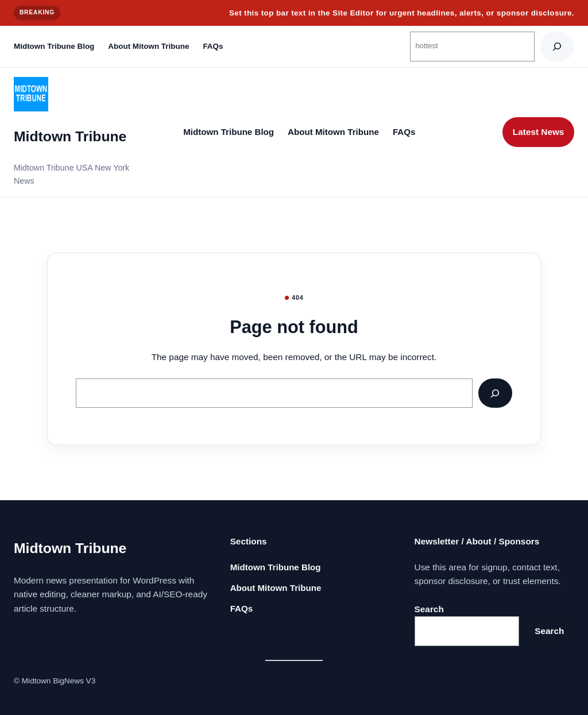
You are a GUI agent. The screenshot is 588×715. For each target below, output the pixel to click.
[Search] (557, 46)
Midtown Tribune (70, 136)
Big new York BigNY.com (531, 681)
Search (429, 609)
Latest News (539, 132)
